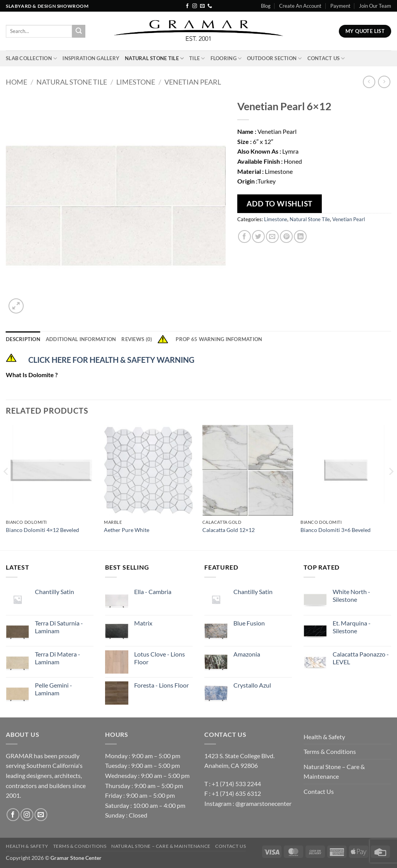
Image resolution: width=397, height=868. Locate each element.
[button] (16, 306)
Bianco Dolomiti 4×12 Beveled (42, 530)
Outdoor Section (274, 58)
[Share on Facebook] (244, 236)
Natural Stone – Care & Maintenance (334, 772)
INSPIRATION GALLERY (91, 58)
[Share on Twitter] (258, 236)
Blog (266, 6)
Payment (340, 6)
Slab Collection (31, 58)
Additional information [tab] (81, 339)
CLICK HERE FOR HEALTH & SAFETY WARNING (111, 360)
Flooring (226, 58)
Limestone (136, 82)
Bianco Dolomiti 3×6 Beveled (336, 530)
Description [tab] (23, 339)
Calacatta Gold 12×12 (229, 530)
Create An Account (300, 6)
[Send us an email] (202, 6)
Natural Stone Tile (154, 58)
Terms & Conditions (330, 751)
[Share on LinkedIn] (300, 236)
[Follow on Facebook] (187, 6)
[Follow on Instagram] (195, 6)
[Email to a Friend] (272, 236)
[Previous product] (384, 82)
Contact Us (326, 58)
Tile (197, 58)
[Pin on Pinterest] (286, 236)
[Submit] (79, 31)
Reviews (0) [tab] (137, 339)
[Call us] (210, 6)
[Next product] (369, 82)
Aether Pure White (127, 530)
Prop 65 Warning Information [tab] (210, 339)
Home (16, 82)
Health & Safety (324, 737)
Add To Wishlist (280, 204)
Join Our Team (375, 6)
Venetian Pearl (193, 82)
